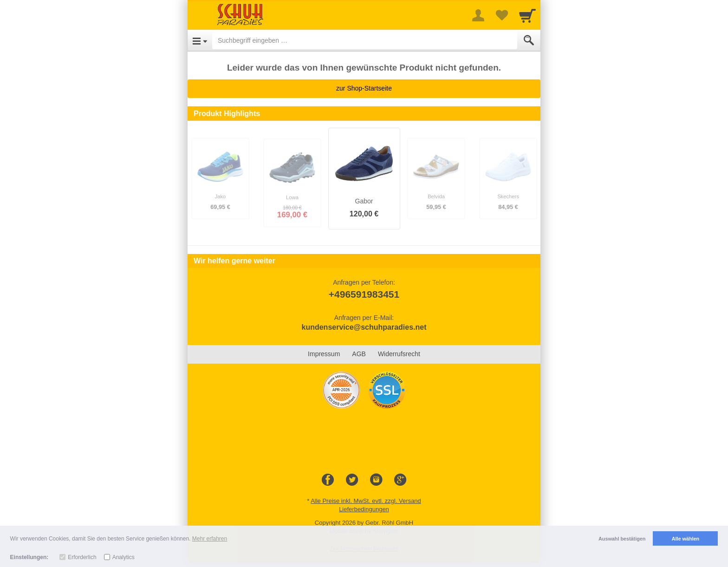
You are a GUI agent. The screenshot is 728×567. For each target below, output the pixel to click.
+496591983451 (364, 294)
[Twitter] (352, 480)
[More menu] (478, 15)
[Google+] (400, 480)
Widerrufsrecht (399, 354)
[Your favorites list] (501, 15)
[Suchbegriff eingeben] (365, 40)
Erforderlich (82, 557)
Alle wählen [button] (686, 539)
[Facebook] (328, 480)
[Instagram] (376, 480)
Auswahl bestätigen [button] (622, 539)
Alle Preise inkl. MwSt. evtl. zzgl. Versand (366, 501)
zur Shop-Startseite (364, 88)
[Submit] (529, 40)
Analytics (123, 557)
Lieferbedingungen (364, 509)
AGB (359, 354)
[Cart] (527, 15)
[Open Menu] (200, 40)
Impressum (324, 354)
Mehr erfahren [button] (210, 539)
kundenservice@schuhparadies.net (364, 327)
